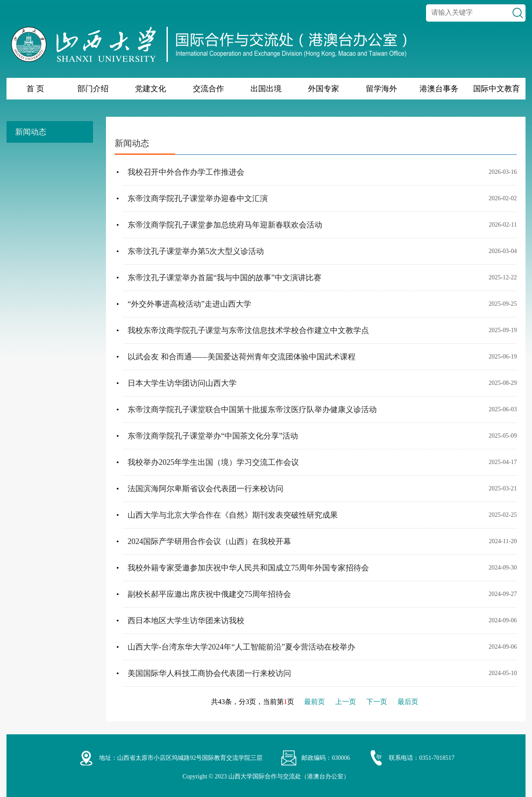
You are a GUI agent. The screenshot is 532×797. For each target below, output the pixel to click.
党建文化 (151, 89)
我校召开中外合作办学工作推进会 (186, 172)
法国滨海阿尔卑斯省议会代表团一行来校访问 (205, 489)
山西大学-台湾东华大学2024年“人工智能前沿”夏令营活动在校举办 (241, 647)
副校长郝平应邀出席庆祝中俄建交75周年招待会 (209, 594)
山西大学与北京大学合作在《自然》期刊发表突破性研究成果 (233, 515)
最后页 (408, 702)
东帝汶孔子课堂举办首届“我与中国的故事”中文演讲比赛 (224, 278)
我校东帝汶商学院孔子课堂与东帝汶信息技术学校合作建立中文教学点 (248, 330)
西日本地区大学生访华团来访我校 (186, 621)
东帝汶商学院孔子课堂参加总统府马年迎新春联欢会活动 (225, 225)
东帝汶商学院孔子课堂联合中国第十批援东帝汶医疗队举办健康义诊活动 (252, 410)
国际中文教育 (497, 89)
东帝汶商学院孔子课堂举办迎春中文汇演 (198, 198)
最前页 (314, 702)
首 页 (35, 89)
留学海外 (381, 89)
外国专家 (324, 89)
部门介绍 (93, 89)
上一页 (346, 702)
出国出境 (266, 89)
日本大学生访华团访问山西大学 (182, 383)
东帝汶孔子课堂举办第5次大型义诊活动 (196, 251)
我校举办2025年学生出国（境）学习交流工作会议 (213, 462)
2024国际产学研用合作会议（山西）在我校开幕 (209, 541)
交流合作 (208, 89)
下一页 (377, 702)
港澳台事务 (439, 89)
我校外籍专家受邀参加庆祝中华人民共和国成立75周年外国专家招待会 (248, 568)
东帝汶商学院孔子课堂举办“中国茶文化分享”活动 (213, 436)
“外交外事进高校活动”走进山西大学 (189, 304)
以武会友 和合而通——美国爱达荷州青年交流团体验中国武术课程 (242, 357)
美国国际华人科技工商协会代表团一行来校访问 (209, 673)
